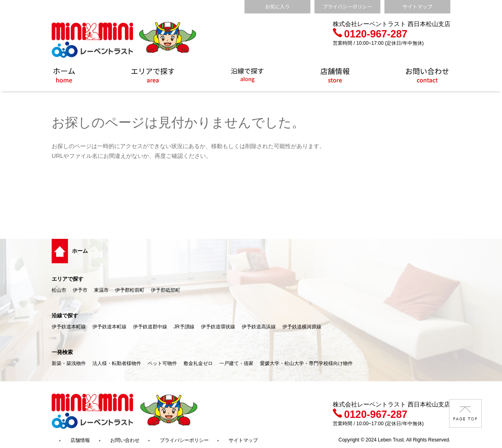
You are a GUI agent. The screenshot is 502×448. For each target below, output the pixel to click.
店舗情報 (80, 440)
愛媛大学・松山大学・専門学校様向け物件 (306, 363)
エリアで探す (68, 279)
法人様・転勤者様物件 (117, 363)
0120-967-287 (370, 34)
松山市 (59, 290)
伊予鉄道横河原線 (302, 327)
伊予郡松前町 (130, 290)
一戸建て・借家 (236, 363)
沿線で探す (65, 316)
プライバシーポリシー (184, 440)
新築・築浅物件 (69, 363)
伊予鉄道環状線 (218, 327)
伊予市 (80, 290)
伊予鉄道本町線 (69, 327)
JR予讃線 (184, 327)
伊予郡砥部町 (166, 290)
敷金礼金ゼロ (198, 363)
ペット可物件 (162, 363)
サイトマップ (243, 440)
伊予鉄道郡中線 (150, 327)
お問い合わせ (125, 440)
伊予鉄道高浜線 (259, 327)
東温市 (101, 290)
